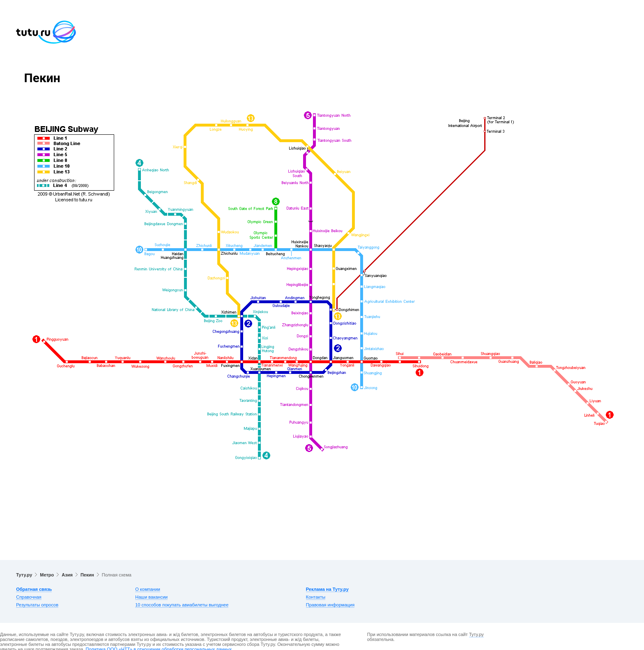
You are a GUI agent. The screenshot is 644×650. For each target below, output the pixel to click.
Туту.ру (24, 575)
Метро (47, 575)
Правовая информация (330, 605)
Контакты (316, 597)
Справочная (29, 597)
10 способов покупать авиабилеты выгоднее (182, 605)
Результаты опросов (37, 605)
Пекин (87, 575)
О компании (148, 589)
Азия (67, 575)
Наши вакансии (151, 597)
